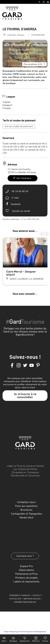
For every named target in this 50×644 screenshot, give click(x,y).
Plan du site (15, 599)
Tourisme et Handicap (20, 595)
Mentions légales (32, 599)
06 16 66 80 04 (20, 191)
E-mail (15, 198)
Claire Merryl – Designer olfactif (21, 273)
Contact (37, 595)
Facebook (16, 204)
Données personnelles (25, 602)
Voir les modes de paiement (19, 126)
